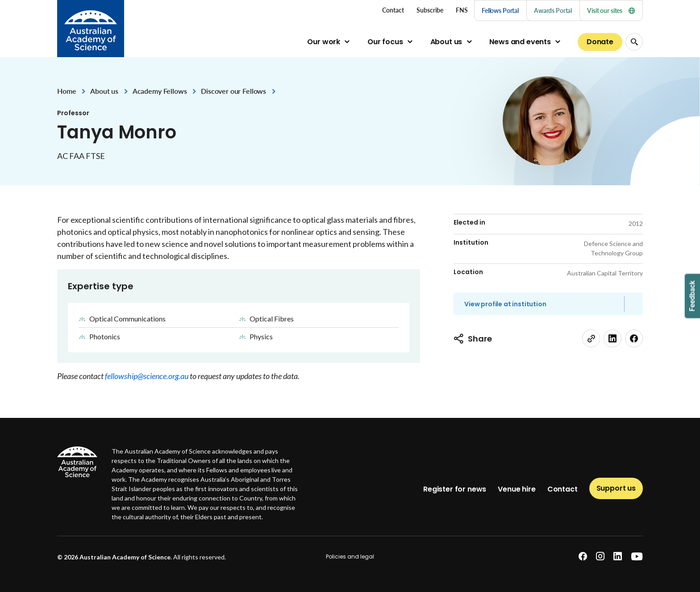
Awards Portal (553, 10)
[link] (591, 338)
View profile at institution (505, 304)
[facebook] (634, 338)
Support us (616, 488)
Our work (324, 42)
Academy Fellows (160, 91)
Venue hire (517, 489)
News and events (520, 42)
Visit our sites (611, 10)
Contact (562, 489)
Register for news (455, 489)
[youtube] (637, 557)
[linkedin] (612, 338)
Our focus (385, 42)
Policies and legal (350, 557)
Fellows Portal (500, 10)
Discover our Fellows (233, 91)
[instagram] (600, 557)
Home (67, 91)
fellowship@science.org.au (147, 376)
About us (446, 42)
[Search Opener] (634, 42)
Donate (600, 42)
